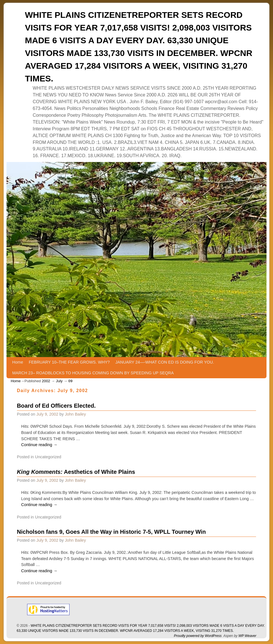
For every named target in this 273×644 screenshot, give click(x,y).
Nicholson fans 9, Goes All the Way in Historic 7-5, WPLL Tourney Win (111, 532)
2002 (46, 381)
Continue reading (39, 445)
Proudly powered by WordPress (198, 636)
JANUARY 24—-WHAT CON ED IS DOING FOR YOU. (165, 362)
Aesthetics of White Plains (76, 472)
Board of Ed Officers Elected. (56, 406)
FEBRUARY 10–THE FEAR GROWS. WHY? (69, 362)
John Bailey (75, 414)
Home (18, 362)
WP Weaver (247, 636)
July (59, 381)
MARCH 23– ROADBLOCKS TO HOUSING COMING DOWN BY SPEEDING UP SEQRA (93, 373)
